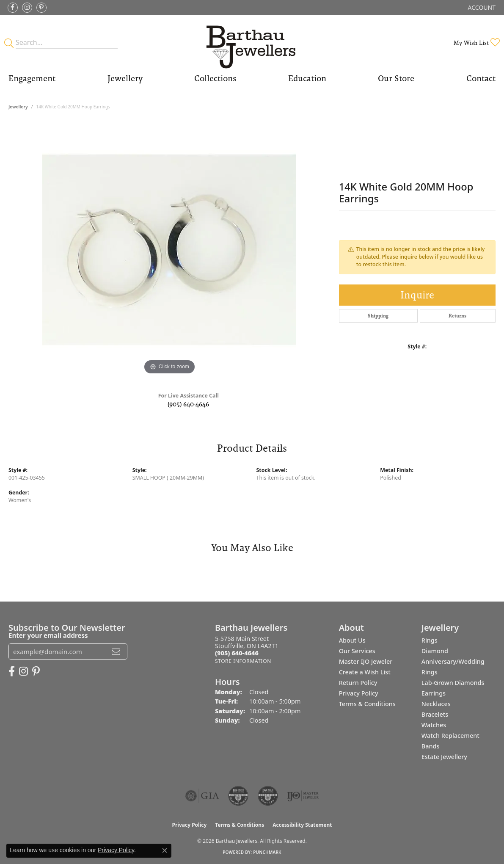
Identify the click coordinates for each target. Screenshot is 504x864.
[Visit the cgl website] (268, 796)
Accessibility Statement (302, 825)
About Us (352, 640)
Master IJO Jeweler (366, 661)
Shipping (378, 316)
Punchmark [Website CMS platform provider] (267, 852)
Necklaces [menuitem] (436, 704)
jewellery (18, 107)
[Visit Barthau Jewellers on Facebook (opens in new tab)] (13, 8)
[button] (481, 7)
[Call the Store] (237, 653)
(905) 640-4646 (188, 404)
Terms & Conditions (367, 704)
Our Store (396, 78)
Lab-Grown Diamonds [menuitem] (453, 683)
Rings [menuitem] (430, 640)
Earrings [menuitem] (434, 693)
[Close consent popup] (165, 850)
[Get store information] (243, 661)
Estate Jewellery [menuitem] (444, 757)
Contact (481, 78)
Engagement (32, 78)
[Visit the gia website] (202, 796)
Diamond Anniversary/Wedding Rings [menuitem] (453, 661)
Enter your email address (48, 635)
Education (307, 78)
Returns (457, 316)
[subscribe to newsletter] (116, 651)
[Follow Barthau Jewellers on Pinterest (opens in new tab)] (41, 8)
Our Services (357, 651)
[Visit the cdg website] (238, 796)
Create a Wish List (365, 672)
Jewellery (125, 78)
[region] (169, 250)
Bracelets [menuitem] (435, 714)
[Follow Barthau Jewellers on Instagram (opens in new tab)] (27, 8)
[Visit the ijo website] (303, 796)
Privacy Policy (359, 693)
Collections (215, 78)
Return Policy (358, 683)
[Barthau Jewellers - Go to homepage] (252, 42)
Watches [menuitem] (434, 725)
